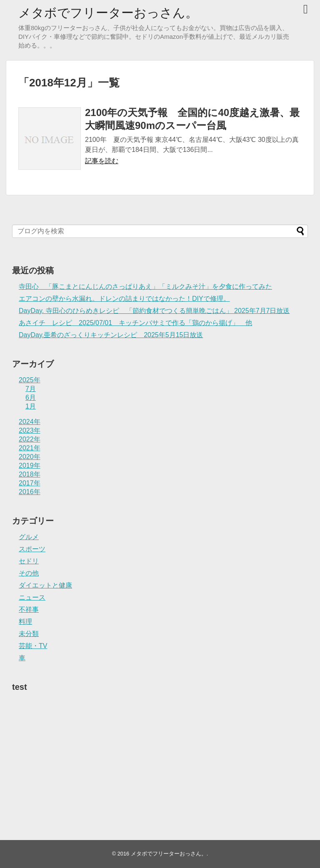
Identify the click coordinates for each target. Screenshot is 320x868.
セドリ (29, 561)
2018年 (30, 474)
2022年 (30, 439)
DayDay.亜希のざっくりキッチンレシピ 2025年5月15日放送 (111, 335)
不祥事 (29, 609)
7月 (31, 389)
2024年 (30, 422)
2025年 (30, 380)
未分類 (29, 634)
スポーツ (32, 549)
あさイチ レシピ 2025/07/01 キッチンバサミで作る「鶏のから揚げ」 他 (135, 323)
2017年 (30, 483)
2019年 (30, 466)
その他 (29, 573)
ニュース (32, 597)
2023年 (30, 430)
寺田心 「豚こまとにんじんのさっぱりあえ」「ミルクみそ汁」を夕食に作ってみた (145, 286)
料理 (25, 622)
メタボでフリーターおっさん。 (108, 13)
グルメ (29, 537)
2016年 (30, 492)
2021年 (30, 448)
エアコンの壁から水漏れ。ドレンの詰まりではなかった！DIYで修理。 (124, 299)
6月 (31, 397)
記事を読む (102, 161)
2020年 (30, 457)
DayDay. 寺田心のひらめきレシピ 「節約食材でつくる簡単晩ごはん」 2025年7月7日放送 (154, 311)
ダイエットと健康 (45, 585)
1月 (31, 406)
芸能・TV (33, 646)
